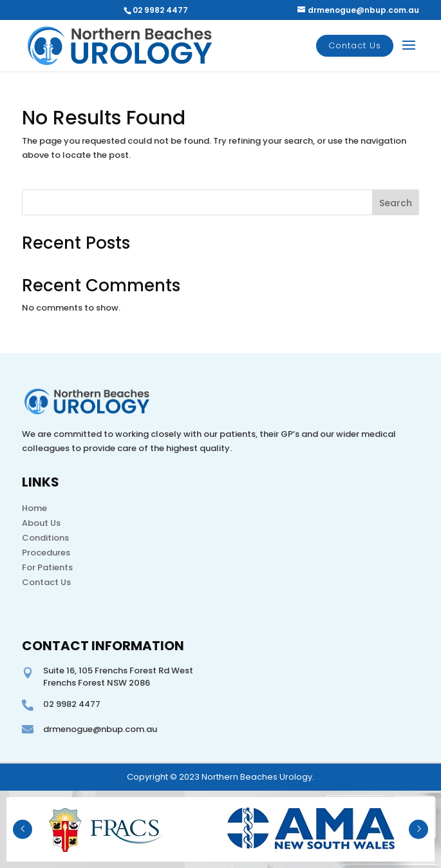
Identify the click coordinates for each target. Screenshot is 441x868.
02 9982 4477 (160, 10)
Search (396, 203)
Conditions (45, 538)
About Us (41, 523)
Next (418, 829)
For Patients (47, 567)
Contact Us (355, 45)
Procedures (46, 553)
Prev (23, 829)
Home (34, 508)
